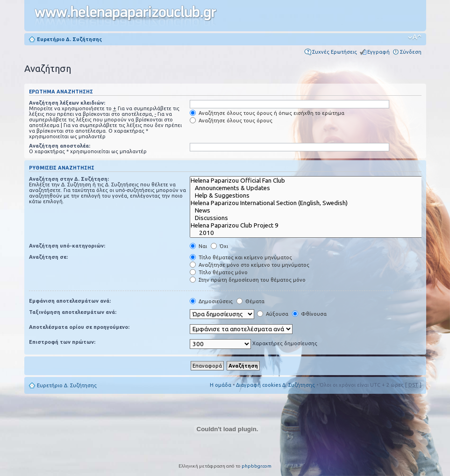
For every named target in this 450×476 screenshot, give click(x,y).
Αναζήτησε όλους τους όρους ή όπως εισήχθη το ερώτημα (267, 113)
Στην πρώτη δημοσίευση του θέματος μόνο (248, 280)
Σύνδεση (411, 52)
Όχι (219, 246)
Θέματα (250, 301)
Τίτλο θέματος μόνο (219, 272)
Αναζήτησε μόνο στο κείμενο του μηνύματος (250, 265)
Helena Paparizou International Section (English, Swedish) (313, 203)
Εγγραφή (379, 52)
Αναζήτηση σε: (48, 257)
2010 (313, 233)
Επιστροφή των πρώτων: (62, 342)
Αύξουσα (273, 314)
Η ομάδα (221, 385)
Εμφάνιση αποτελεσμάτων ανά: (70, 301)
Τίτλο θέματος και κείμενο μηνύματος (241, 257)
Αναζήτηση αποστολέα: (60, 146)
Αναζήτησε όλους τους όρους (231, 121)
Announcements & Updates (313, 188)
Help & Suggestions (313, 196)
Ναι (198, 246)
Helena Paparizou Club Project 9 (313, 226)
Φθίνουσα (309, 314)
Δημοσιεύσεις (211, 301)
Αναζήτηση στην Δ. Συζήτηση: (69, 179)
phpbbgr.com (257, 466)
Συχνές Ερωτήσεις (335, 52)
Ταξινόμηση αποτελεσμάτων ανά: (73, 312)
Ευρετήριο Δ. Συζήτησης (69, 39)
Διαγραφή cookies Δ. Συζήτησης (275, 385)
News (313, 211)
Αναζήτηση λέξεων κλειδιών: (67, 103)
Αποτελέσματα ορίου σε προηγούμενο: (79, 327)
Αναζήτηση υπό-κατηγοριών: (67, 246)
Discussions (313, 218)
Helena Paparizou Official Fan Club (313, 181)
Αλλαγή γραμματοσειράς (415, 37)
